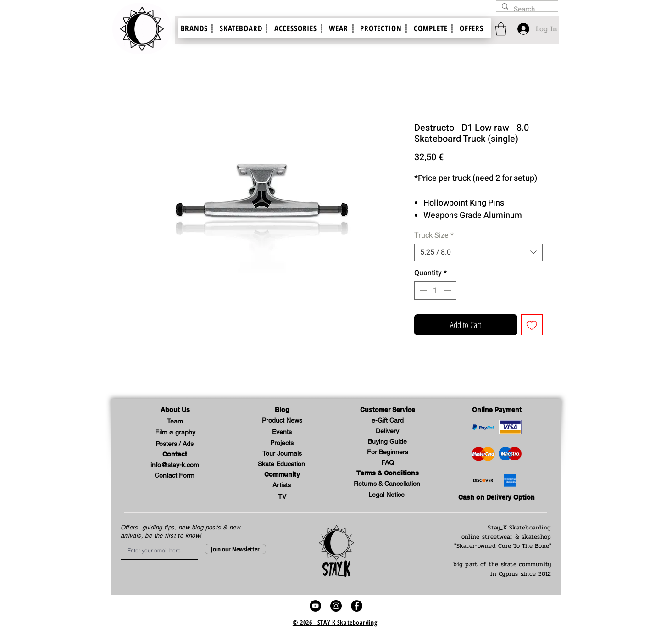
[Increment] (449, 290)
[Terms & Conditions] (388, 474)
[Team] (175, 422)
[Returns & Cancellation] (387, 484)
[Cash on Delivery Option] (497, 498)
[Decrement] (422, 290)
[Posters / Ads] (175, 444)
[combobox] (478, 252)
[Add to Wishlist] (532, 325)
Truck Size (434, 235)
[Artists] (282, 486)
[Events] (282, 432)
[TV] (282, 497)
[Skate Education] (282, 465)
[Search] (526, 9)
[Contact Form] (175, 476)
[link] (501, 29)
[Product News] (282, 421)
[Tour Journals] (282, 454)
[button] (175, 410)
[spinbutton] (435, 290)
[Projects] (282, 443)
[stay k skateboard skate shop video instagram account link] (336, 606)
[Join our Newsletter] (235, 549)
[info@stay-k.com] (175, 465)
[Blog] (282, 410)
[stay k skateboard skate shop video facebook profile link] (357, 606)
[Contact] (175, 455)
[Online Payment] (497, 410)
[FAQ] (388, 463)
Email (124, 541)
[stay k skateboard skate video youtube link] (315, 606)
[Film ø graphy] (175, 433)
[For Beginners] (388, 453)
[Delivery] (388, 431)
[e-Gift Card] (388, 421)
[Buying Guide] (388, 442)
